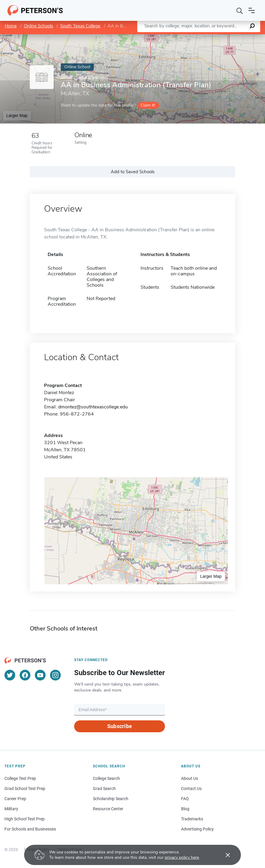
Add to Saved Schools (133, 172)
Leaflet (193, 37)
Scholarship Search (111, 799)
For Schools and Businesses (30, 829)
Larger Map (17, 115)
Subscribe (120, 726)
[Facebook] (25, 675)
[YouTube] (40, 675)
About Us (190, 778)
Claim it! (148, 105)
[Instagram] (55, 675)
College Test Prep (20, 778)
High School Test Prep (25, 819)
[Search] (240, 10)
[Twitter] (10, 675)
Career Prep (15, 799)
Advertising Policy (197, 829)
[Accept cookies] (224, 855)
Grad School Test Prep (25, 789)
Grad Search (104, 789)
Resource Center (108, 809)
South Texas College (80, 26)
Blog (185, 809)
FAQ (185, 799)
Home (11, 26)
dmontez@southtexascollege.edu (93, 407)
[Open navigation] (252, 10)
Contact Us (191, 789)
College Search (106, 778)
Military (11, 809)
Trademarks (192, 819)
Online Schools (38, 26)
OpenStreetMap (225, 37)
